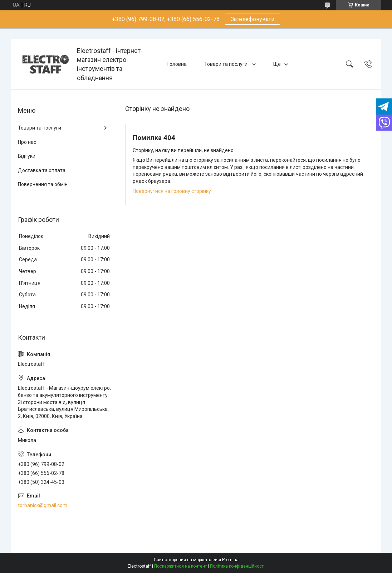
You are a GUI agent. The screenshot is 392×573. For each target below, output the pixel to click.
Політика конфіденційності (237, 566)
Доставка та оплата (42, 170)
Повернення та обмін (43, 184)
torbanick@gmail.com (43, 505)
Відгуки (27, 156)
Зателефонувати (253, 19)
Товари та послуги (226, 64)
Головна (177, 64)
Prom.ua (230, 560)
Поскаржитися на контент (180, 566)
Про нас (27, 142)
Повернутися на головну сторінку (172, 191)
